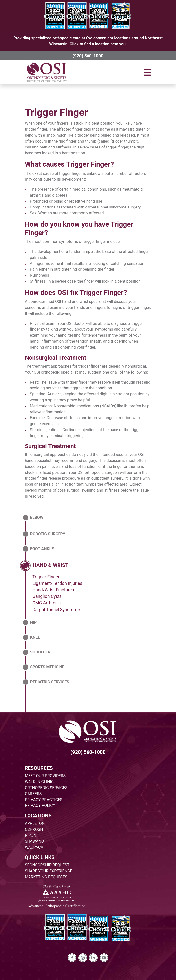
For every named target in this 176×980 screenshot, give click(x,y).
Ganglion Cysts (47, 596)
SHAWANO (34, 841)
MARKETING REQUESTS (46, 877)
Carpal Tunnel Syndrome (56, 610)
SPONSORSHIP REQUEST (47, 865)
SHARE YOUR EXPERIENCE (49, 871)
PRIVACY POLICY (40, 806)
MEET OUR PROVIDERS (45, 776)
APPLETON (35, 823)
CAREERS (33, 794)
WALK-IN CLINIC (39, 782)
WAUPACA (34, 847)
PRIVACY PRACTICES (44, 800)
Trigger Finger (56, 112)
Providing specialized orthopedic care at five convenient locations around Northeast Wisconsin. (88, 41)
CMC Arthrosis (47, 603)
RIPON (31, 835)
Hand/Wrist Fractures (53, 590)
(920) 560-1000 (88, 56)
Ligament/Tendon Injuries (57, 583)
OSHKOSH (34, 829)
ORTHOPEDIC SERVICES (46, 788)
